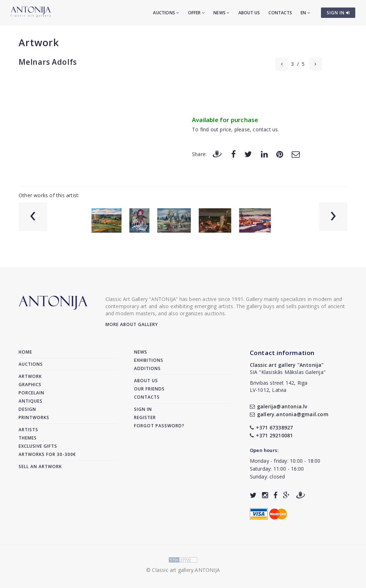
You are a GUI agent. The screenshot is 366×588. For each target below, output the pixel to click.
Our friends (149, 389)
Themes (28, 438)
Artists (28, 430)
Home (25, 352)
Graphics (30, 385)
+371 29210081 (271, 435)
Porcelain (31, 393)
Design (27, 409)
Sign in (143, 409)
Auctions (166, 13)
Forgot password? (159, 426)
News (221, 13)
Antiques (31, 401)
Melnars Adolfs (48, 62)
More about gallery (132, 324)
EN (305, 13)
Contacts (280, 13)
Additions (147, 368)
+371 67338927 (271, 427)
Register (145, 417)
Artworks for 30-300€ (47, 454)
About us (249, 13)
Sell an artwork (40, 466)
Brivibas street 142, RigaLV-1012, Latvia (279, 386)
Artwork (39, 42)
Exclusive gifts (38, 446)
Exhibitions (149, 360)
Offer (196, 13)
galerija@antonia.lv (279, 406)
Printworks (34, 417)
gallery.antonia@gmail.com (289, 414)
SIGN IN (338, 13)
